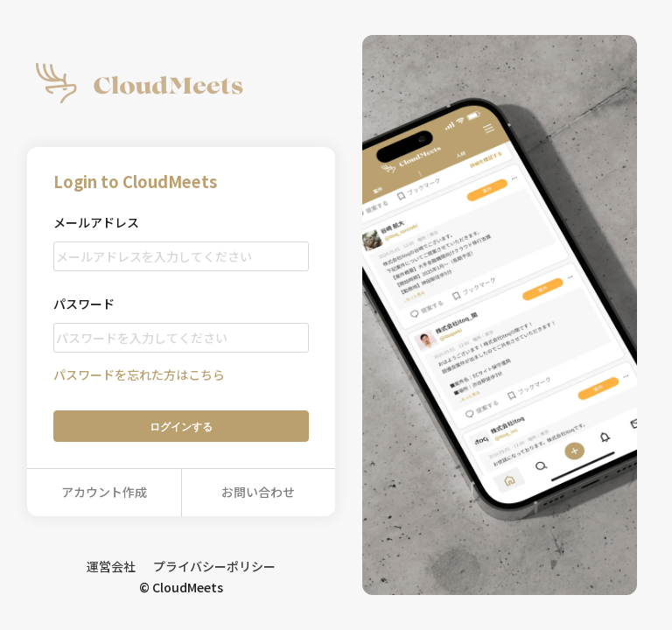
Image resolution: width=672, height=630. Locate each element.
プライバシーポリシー (214, 566)
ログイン (181, 427)
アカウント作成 (104, 492)
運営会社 (111, 566)
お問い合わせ (258, 492)
